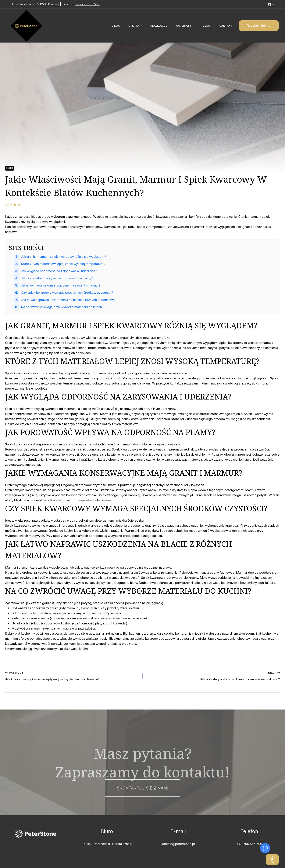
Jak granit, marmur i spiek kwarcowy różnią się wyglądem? (63, 257)
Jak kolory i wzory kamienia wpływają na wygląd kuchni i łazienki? (72, 676)
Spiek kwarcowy (231, 343)
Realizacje (159, 26)
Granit (9, 343)
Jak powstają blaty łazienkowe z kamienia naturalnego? (213, 676)
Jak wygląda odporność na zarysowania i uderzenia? (59, 271)
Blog (207, 26)
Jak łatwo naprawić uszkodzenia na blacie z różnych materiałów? (68, 300)
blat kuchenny (25, 633)
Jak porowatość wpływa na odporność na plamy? (57, 278)
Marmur (114, 343)
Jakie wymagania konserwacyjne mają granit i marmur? (61, 285)
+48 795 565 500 (87, 4)
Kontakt (226, 26)
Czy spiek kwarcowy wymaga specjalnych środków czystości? (67, 293)
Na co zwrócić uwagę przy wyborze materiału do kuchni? (63, 307)
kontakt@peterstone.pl (178, 844)
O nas (116, 26)
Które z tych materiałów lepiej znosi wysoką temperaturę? (63, 264)
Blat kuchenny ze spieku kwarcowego (137, 639)
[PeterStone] (26, 26)
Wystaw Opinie (259, 25)
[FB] (271, 4)
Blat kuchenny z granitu (140, 633)
